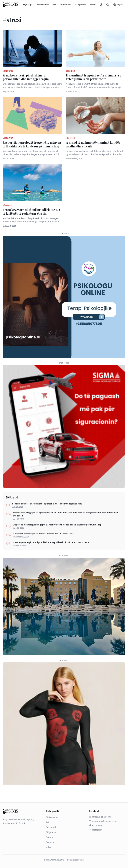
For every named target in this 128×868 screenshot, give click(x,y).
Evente (94, 5)
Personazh (66, 5)
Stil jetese (80, 5)
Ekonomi (50, 842)
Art (55, 5)
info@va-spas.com (100, 817)
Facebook (95, 826)
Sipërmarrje (43, 5)
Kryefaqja (28, 5)
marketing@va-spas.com (103, 821)
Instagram (95, 830)
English (118, 5)
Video (49, 847)
